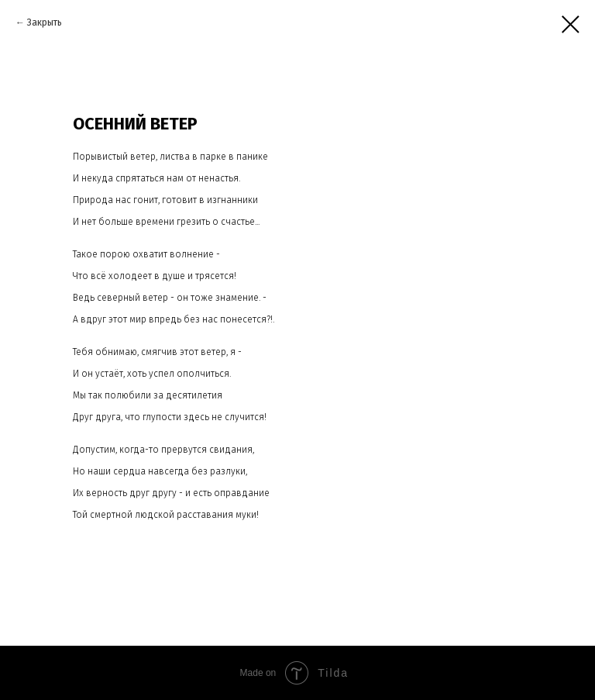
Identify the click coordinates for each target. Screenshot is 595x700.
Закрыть (45, 22)
